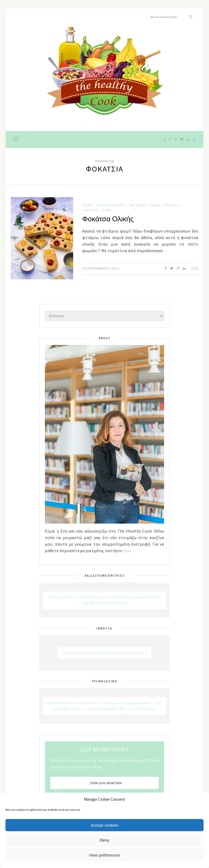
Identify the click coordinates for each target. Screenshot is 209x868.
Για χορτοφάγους (111, 205)
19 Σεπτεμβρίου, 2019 (101, 268)
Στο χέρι (171, 205)
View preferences (104, 855)
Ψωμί (107, 210)
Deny (104, 840)
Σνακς (155, 205)
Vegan (87, 205)
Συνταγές (91, 210)
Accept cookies (105, 825)
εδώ (127, 551)
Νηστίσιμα (138, 205)
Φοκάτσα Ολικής (108, 219)
